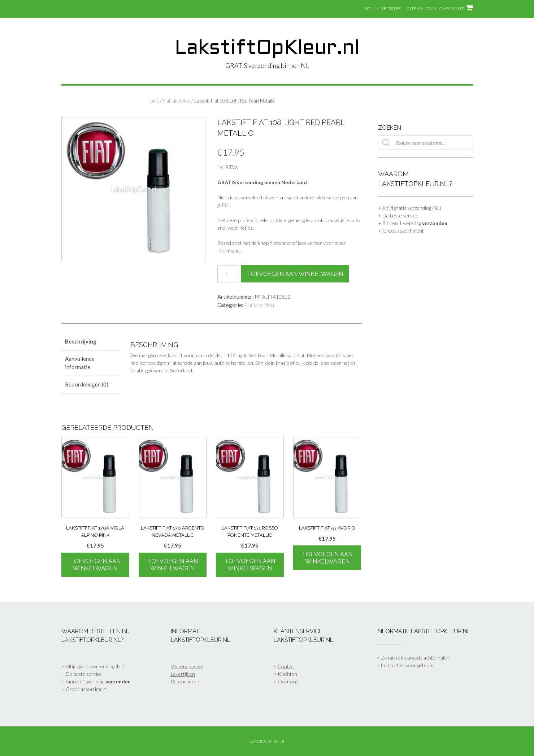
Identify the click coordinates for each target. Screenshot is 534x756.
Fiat (226, 205)
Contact (286, 666)
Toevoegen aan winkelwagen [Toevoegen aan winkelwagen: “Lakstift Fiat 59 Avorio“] (327, 558)
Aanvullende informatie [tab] (80, 363)
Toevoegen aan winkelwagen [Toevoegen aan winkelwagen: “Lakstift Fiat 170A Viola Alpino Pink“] (95, 565)
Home (153, 101)
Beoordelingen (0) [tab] (87, 384)
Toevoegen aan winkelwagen (295, 274)
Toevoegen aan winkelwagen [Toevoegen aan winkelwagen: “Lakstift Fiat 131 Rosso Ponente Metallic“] (250, 565)
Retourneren (185, 681)
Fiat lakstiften (177, 101)
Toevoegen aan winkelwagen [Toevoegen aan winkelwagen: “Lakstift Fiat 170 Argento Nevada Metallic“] (173, 565)
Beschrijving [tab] (81, 341)
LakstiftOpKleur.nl (267, 49)
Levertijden (183, 674)
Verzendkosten (187, 666)
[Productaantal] (228, 274)
